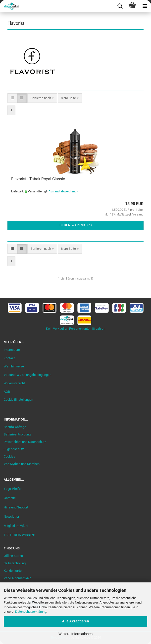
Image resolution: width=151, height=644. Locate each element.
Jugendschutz (14, 449)
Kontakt (9, 358)
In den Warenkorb (76, 225)
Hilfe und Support (16, 507)
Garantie (10, 498)
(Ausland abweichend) (63, 191)
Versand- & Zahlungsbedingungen (27, 375)
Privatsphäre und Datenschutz (25, 442)
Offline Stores (13, 556)
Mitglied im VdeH (16, 526)
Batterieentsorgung (17, 434)
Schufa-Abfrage (15, 427)
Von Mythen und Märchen (22, 464)
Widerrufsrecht (14, 383)
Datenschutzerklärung (31, 612)
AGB (7, 392)
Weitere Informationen (75, 634)
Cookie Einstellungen (18, 400)
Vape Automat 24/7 (17, 578)
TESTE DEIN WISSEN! (19, 535)
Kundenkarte (13, 571)
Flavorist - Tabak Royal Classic (38, 179)
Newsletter (11, 517)
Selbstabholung (15, 563)
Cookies (9, 456)
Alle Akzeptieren (75, 621)
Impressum (12, 350)
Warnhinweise (14, 366)
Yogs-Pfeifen (13, 489)
